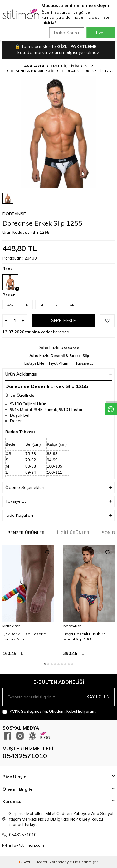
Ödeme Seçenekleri (58, 488)
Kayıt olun (98, 697)
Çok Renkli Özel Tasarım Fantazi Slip (25, 636)
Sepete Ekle (63, 320)
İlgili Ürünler (73, 533)
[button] (45, 664)
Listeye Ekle (34, 363)
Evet (100, 33)
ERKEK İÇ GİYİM (65, 66)
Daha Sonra (66, 33)
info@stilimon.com (27, 845)
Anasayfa (34, 66)
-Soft (25, 862)
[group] (58, 132)
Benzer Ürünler (26, 533)
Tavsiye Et (84, 363)
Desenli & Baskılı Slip (32, 71)
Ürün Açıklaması (58, 374)
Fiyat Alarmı (60, 363)
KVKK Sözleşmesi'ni (28, 711)
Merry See (11, 626)
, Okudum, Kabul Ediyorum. (49, 711)
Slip (89, 66)
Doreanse (14, 214)
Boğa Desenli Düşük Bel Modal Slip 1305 (85, 636)
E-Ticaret (39, 862)
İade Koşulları (58, 515)
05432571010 (25, 756)
